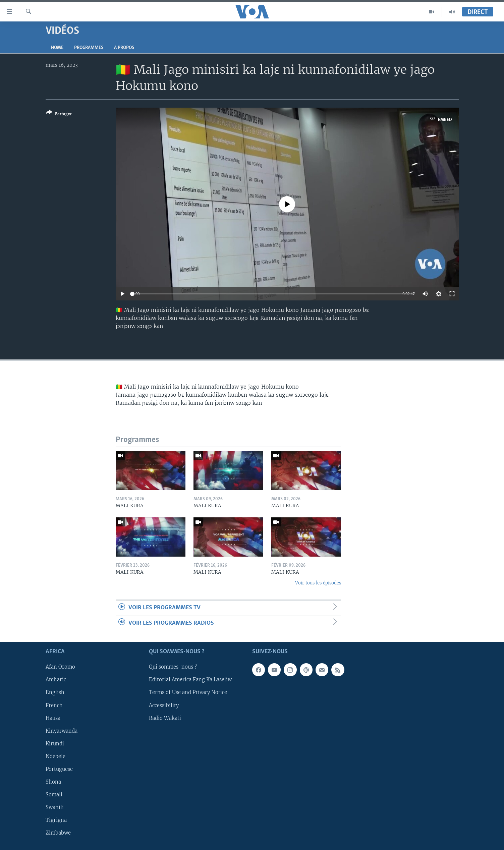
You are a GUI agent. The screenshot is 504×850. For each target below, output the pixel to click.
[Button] (59, 115)
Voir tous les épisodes (318, 583)
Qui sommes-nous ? (173, 667)
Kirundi (55, 744)
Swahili (55, 807)
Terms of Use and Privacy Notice (188, 692)
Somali (54, 795)
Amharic (56, 680)
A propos (124, 48)
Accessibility (164, 705)
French (54, 705)
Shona (53, 782)
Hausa (53, 718)
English (55, 692)
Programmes (89, 48)
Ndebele (55, 756)
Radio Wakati (165, 718)
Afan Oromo (60, 667)
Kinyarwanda (62, 731)
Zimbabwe (58, 833)
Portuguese (59, 769)
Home (57, 48)
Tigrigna (56, 820)
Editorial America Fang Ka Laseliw (190, 680)
